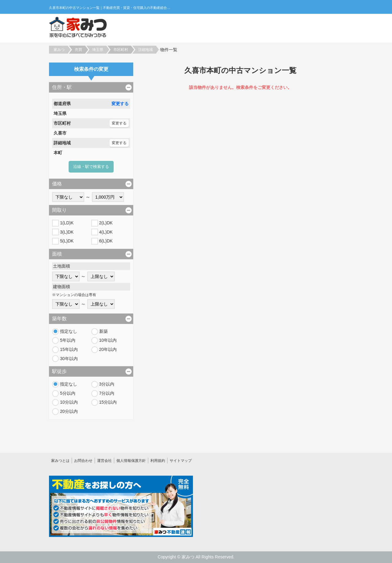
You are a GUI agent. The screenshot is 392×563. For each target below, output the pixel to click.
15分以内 (108, 402)
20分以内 (69, 411)
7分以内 (107, 393)
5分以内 (68, 393)
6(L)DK (106, 241)
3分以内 (107, 384)
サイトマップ (181, 461)
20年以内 (108, 349)
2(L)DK (106, 223)
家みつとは (60, 461)
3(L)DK (67, 232)
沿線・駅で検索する (91, 167)
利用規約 (158, 461)
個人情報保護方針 (131, 461)
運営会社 (104, 461)
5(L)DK (67, 241)
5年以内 (68, 340)
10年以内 (108, 340)
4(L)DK (106, 232)
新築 (104, 331)
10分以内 (69, 402)
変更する (120, 104)
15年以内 (69, 349)
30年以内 (69, 359)
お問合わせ (83, 461)
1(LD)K (67, 223)
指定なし (69, 331)
